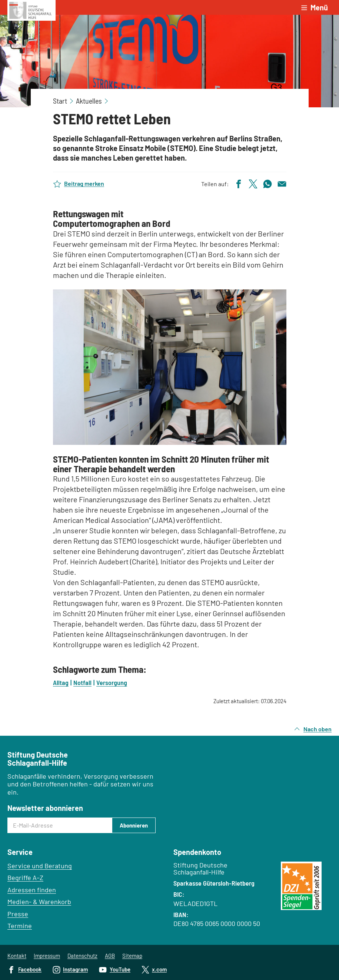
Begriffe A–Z (25, 877)
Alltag (61, 682)
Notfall (82, 682)
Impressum (47, 956)
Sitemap (132, 956)
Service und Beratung (40, 866)
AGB (110, 956)
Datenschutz (82, 956)
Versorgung (112, 682)
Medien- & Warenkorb (39, 902)
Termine (20, 926)
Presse (18, 914)
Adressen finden (32, 890)
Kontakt (17, 956)
